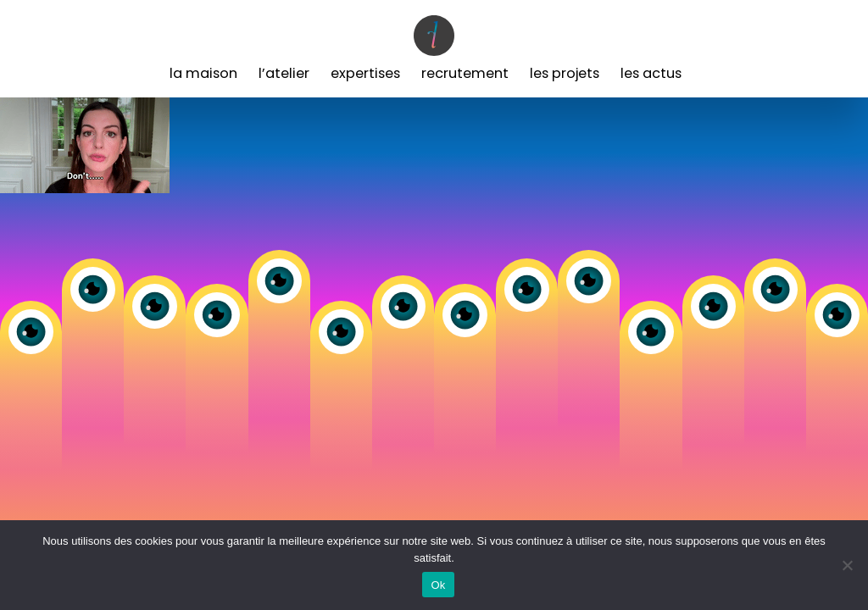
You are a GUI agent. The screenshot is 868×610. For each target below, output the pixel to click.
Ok (438, 585)
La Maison (203, 73)
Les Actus (651, 73)
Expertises (365, 73)
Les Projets (565, 73)
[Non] (847, 565)
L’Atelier (284, 73)
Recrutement (465, 73)
